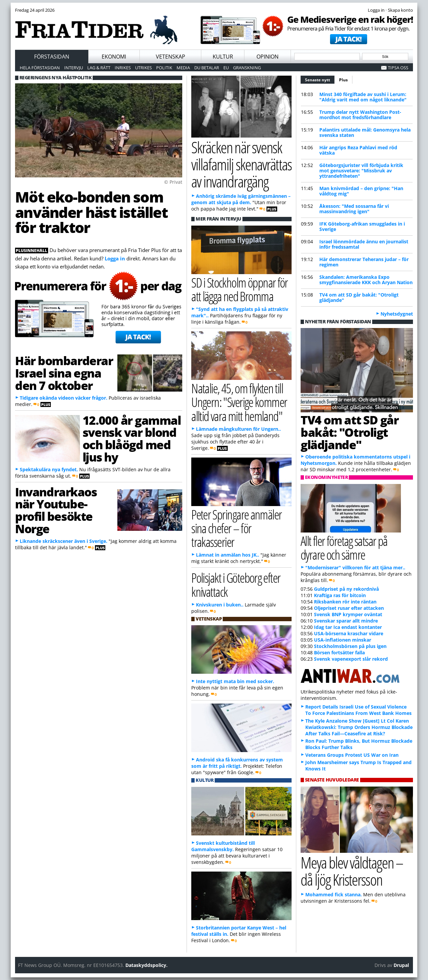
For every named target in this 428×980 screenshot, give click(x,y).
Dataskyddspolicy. (146, 965)
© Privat (173, 182)
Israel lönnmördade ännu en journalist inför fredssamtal (364, 244)
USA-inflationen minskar (343, 640)
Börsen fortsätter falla (339, 652)
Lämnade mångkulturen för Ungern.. (238, 429)
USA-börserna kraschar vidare (349, 633)
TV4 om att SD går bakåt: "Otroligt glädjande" (359, 297)
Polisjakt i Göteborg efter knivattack (236, 584)
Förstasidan (52, 57)
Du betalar (207, 68)
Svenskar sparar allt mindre (346, 621)
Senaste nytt (320, 79)
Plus (343, 80)
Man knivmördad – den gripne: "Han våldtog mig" (361, 191)
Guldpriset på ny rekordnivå (346, 589)
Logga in (115, 258)
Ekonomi (114, 57)
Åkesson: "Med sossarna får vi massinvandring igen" (354, 209)
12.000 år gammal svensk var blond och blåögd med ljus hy (132, 438)
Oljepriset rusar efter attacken (349, 608)
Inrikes (123, 68)
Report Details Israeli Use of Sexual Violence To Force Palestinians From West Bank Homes (358, 710)
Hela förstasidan (40, 68)
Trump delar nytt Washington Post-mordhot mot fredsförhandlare (360, 115)
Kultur (223, 57)
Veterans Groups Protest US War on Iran (352, 755)
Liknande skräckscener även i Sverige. (64, 541)
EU (226, 68)
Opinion (267, 57)
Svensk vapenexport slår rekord (351, 659)
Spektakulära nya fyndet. (49, 469)
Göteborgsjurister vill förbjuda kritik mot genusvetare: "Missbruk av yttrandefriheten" (361, 171)
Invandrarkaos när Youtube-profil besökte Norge (56, 510)
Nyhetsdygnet (397, 314)
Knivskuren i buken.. (220, 605)
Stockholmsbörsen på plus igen (350, 646)
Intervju (74, 68)
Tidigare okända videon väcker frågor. (64, 398)
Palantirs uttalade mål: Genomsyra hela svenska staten (365, 132)
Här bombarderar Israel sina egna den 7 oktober (64, 373)
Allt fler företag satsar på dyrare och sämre (344, 548)
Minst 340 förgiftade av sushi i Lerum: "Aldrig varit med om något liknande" (363, 97)
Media (183, 68)
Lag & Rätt (99, 68)
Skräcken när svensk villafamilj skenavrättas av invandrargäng (241, 164)
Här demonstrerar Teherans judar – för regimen (364, 262)
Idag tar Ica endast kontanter (348, 627)
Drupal (401, 965)
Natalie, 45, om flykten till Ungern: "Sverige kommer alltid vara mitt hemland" (239, 402)
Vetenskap (171, 57)
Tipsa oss (398, 68)
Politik (164, 68)
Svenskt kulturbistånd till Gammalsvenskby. (223, 846)
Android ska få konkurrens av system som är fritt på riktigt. (237, 763)
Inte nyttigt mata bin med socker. (235, 681)
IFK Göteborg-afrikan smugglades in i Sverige (362, 226)
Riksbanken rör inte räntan (345, 602)
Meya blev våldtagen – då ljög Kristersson (352, 871)
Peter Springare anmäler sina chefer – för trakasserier (237, 528)
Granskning (247, 68)
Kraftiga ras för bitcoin (340, 595)
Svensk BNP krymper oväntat (348, 614)
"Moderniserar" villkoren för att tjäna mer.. (355, 567)
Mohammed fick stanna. (334, 894)
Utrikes (143, 68)
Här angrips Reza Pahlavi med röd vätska (358, 150)
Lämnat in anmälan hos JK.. (228, 555)
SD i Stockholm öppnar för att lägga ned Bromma (240, 289)
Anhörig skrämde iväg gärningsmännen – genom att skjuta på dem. (241, 199)
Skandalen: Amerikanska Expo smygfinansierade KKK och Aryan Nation (366, 280)
